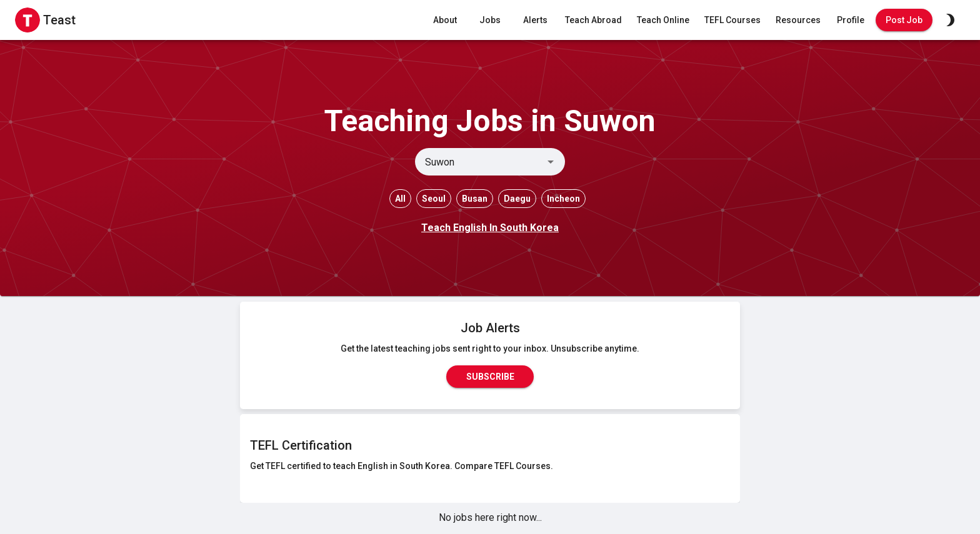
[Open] (551, 162)
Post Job (904, 20)
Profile (851, 20)
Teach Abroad (593, 20)
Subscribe (490, 377)
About (445, 20)
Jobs (490, 20)
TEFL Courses (732, 20)
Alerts (535, 20)
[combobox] (480, 162)
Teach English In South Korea (490, 228)
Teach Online (663, 20)
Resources (798, 20)
